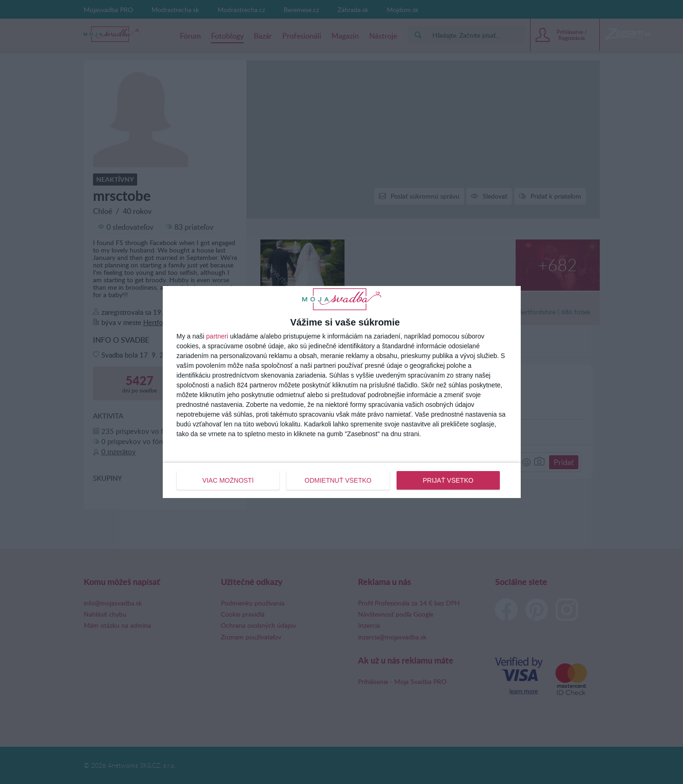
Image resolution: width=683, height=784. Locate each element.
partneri (217, 336)
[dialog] (342, 392)
